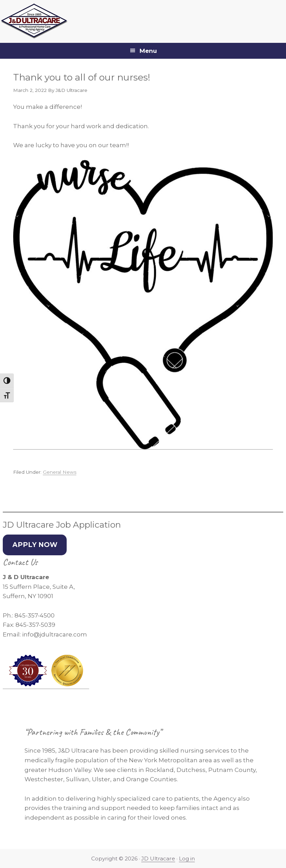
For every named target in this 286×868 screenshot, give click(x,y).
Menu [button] (148, 51)
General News (60, 472)
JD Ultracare (158, 858)
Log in (187, 858)
